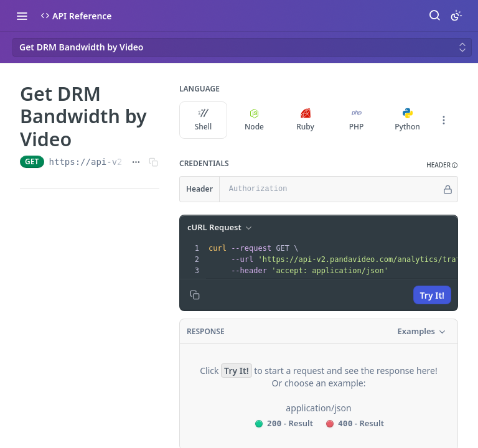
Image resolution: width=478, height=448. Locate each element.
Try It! (432, 295)
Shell (204, 120)
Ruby (305, 120)
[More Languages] (444, 120)
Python (407, 120)
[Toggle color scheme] (456, 16)
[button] (442, 165)
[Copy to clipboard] (195, 295)
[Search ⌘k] (434, 16)
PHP (357, 120)
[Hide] (448, 189)
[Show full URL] (136, 162)
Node (254, 120)
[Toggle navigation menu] (22, 16)
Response (206, 331)
